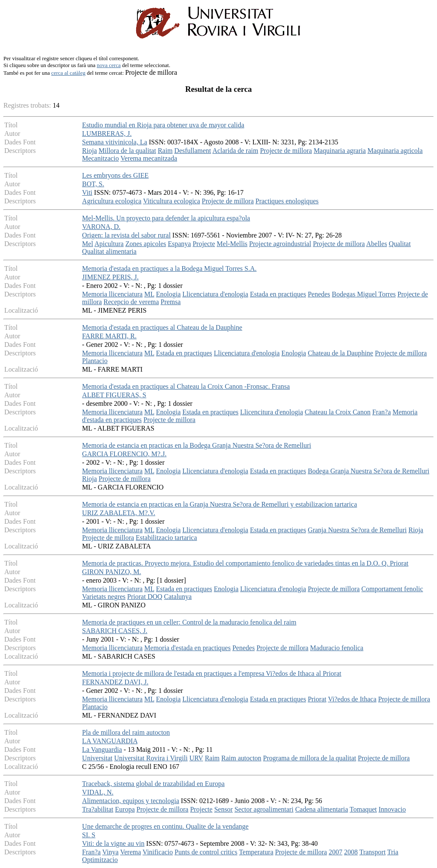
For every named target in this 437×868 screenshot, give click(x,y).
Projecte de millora (286, 151)
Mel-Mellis (232, 244)
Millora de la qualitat (127, 151)
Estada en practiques (278, 294)
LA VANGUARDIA (110, 741)
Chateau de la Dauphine (340, 353)
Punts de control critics (206, 852)
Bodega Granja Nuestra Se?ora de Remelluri (369, 471)
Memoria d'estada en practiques (187, 648)
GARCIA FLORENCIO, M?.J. (124, 454)
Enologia (168, 294)
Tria (393, 852)
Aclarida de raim (236, 151)
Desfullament (192, 151)
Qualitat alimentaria (109, 251)
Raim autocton (242, 758)
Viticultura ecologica (172, 201)
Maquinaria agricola (395, 151)
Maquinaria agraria (340, 151)
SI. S (89, 835)
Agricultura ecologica (112, 201)
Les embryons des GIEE (115, 175)
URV (196, 758)
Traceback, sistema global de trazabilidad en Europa (153, 784)
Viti (87, 192)
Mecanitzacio (100, 158)
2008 (351, 852)
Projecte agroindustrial (280, 244)
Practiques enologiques (287, 201)
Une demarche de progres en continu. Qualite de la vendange (165, 826)
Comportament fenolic (392, 589)
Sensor (224, 809)
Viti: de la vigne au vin (113, 843)
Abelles (377, 244)
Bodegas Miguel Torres (364, 294)
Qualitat (400, 244)
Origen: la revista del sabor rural (126, 235)
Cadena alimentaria (322, 809)
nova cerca (109, 65)
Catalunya (178, 597)
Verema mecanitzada (149, 158)
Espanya (179, 244)
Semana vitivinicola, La (114, 142)
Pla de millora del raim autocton (126, 732)
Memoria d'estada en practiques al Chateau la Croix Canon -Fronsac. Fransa (186, 386)
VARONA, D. (101, 227)
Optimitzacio (100, 860)
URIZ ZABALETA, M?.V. (118, 513)
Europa (125, 809)
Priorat (317, 699)
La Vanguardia (102, 749)
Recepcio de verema (131, 302)
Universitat (97, 758)
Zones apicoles (146, 244)
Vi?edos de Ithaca (352, 699)
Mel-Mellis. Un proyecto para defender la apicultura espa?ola (166, 218)
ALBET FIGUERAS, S (114, 395)
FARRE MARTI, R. (109, 336)
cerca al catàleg (68, 73)
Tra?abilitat (98, 809)
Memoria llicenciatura (112, 294)
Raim (165, 151)
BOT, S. (93, 184)
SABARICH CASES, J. (115, 631)
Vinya (111, 852)
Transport (373, 852)
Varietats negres (104, 597)
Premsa (170, 302)
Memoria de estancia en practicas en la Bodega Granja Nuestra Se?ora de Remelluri (197, 445)
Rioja (89, 151)
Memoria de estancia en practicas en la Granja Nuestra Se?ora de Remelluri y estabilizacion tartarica (219, 504)
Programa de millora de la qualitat (309, 758)
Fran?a (382, 412)
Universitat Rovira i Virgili (151, 758)
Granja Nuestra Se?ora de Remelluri (357, 530)
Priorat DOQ (145, 597)
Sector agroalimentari (264, 809)
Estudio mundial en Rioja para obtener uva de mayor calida (163, 125)
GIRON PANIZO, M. (111, 572)
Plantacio (95, 361)
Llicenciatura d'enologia (215, 294)
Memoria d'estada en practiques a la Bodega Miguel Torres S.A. (169, 268)
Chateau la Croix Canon (338, 412)
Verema (130, 852)
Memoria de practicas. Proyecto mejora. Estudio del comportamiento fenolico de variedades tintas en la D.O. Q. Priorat (245, 563)
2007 (335, 852)
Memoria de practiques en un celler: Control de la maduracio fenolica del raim (189, 622)
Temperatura (256, 852)
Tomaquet (363, 809)
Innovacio (392, 809)
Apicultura (109, 244)
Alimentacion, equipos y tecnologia (131, 801)
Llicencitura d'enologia (272, 412)
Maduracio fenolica (337, 648)
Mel (87, 244)
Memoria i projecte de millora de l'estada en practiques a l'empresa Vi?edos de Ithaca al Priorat (211, 673)
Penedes (319, 294)
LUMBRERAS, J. (107, 133)
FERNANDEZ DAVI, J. (115, 682)
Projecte (204, 244)
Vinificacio (158, 852)
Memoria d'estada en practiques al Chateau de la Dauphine (162, 327)
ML (149, 294)
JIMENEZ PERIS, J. (110, 277)
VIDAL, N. (98, 792)
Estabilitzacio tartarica (166, 538)
